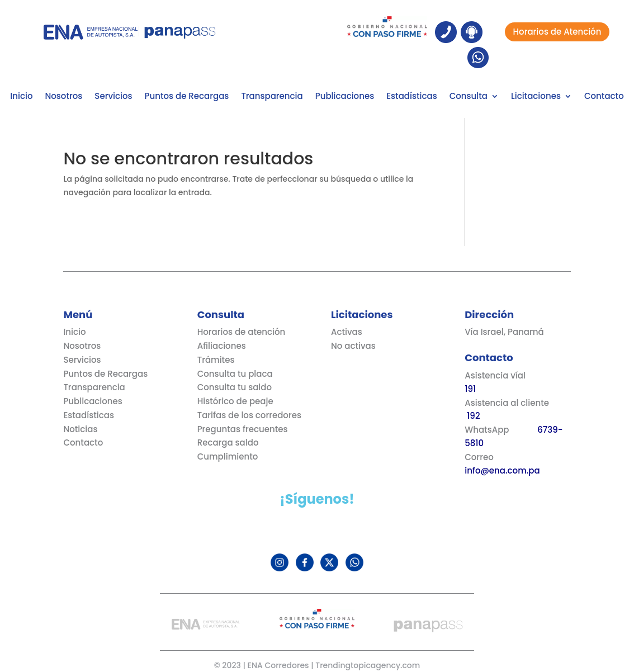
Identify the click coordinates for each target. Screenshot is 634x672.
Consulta (469, 97)
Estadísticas (411, 97)
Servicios (113, 97)
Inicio (21, 97)
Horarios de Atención (557, 32)
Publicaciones (345, 97)
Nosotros (63, 97)
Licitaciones (536, 97)
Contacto (604, 97)
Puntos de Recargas (187, 97)
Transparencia (272, 97)
